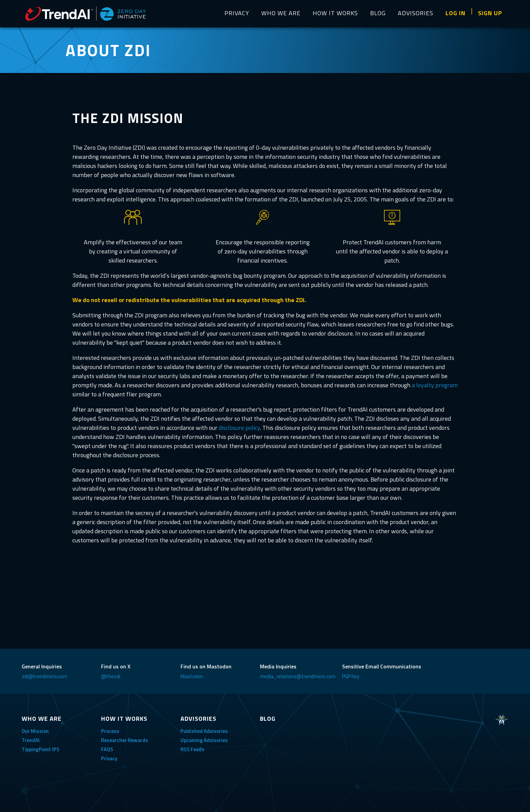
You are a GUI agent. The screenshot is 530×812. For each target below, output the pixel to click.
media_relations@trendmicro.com (298, 676)
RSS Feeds (192, 749)
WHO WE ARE (281, 13)
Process (110, 731)
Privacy (109, 758)
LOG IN (455, 13)
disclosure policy (239, 428)
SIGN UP (490, 13)
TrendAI (31, 740)
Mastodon (192, 676)
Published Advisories (204, 731)
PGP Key (351, 676)
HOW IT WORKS (335, 13)
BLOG (378, 13)
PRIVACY (237, 13)
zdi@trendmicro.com (44, 676)
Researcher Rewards (125, 740)
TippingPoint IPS (41, 749)
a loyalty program (435, 385)
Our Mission (35, 731)
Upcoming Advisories (204, 740)
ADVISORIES (416, 13)
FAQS (107, 749)
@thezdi (111, 676)
